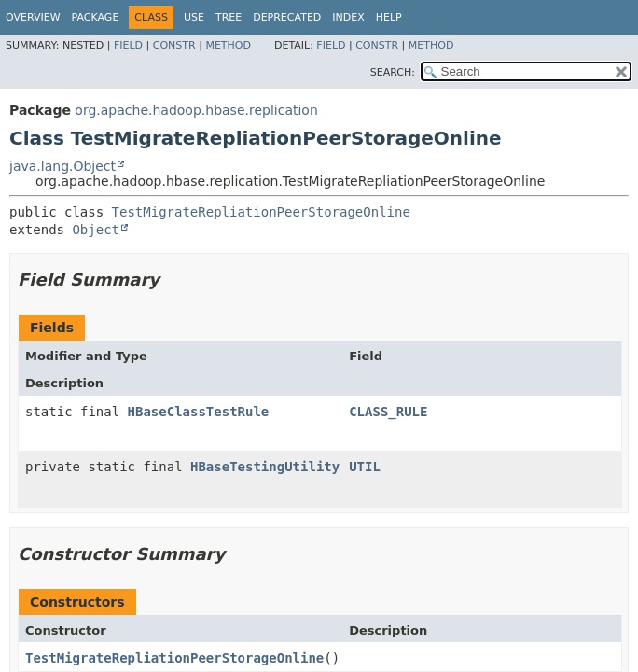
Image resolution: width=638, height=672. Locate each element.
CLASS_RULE (388, 412)
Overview (33, 17)
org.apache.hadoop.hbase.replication (196, 110)
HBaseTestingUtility (265, 467)
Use (194, 17)
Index (348, 17)
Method (228, 45)
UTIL (365, 467)
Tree (229, 17)
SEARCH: (393, 72)
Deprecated (287, 17)
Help (389, 17)
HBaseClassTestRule (199, 412)
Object (96, 230)
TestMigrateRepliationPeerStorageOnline (261, 212)
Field (128, 45)
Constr (174, 45)
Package (96, 17)
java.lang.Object (62, 166)
